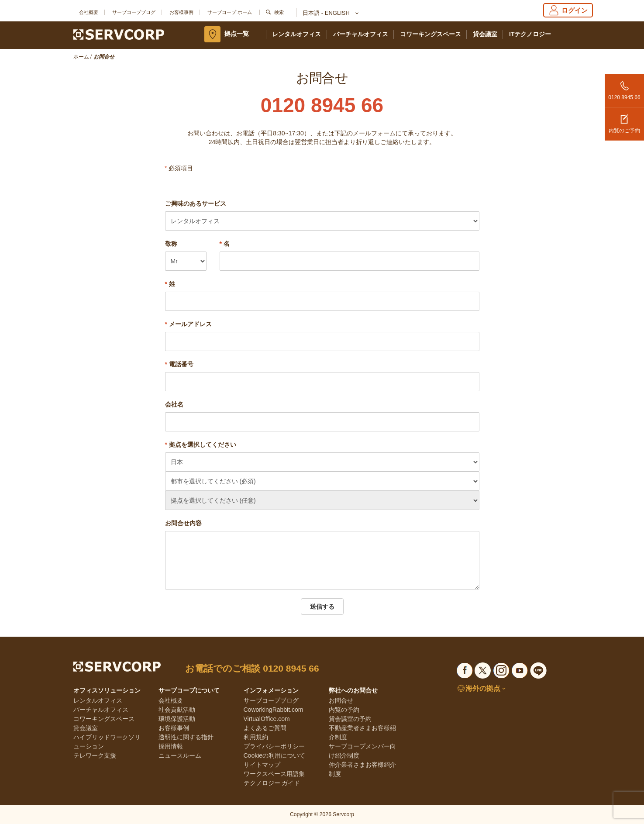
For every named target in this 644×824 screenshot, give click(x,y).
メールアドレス (188, 324)
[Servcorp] (119, 34)
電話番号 (179, 364)
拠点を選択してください (203, 445)
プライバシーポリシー (274, 746)
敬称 (171, 244)
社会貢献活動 (177, 710)
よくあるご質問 (265, 728)
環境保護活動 (177, 719)
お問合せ (341, 700)
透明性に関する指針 (186, 737)
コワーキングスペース (430, 34)
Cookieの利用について (275, 755)
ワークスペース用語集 (274, 774)
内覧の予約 (344, 710)
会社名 (174, 404)
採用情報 (171, 746)
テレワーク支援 (95, 755)
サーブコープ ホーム (230, 12)
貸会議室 (485, 34)
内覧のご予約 (624, 121)
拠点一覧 (237, 34)
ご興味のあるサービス (196, 203)
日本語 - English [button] (330, 14)
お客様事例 (181, 12)
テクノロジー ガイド (272, 783)
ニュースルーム (180, 755)
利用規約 (256, 737)
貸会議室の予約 (350, 719)
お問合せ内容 (183, 523)
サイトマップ (262, 765)
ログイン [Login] (568, 10)
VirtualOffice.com (267, 719)
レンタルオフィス (296, 34)
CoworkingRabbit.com (274, 710)
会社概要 (89, 12)
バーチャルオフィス (361, 34)
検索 (279, 12)
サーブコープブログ (134, 12)
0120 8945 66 (624, 87)
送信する (322, 607)
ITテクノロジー (530, 34)
